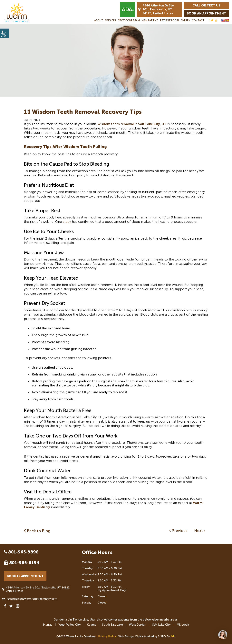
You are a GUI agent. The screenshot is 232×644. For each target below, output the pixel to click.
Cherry (185, 20)
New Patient (150, 20)
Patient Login (169, 20)
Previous (178, 531)
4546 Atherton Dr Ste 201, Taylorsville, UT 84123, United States (156, 9)
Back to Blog (37, 531)
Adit (173, 636)
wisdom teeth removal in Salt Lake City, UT (132, 124)
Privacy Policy (107, 636)
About (99, 20)
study (67, 222)
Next (200, 531)
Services (111, 20)
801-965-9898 (21, 552)
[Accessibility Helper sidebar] (5, 33)
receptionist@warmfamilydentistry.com (31, 599)
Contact (198, 20)
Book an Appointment (206, 13)
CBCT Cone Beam (129, 20)
